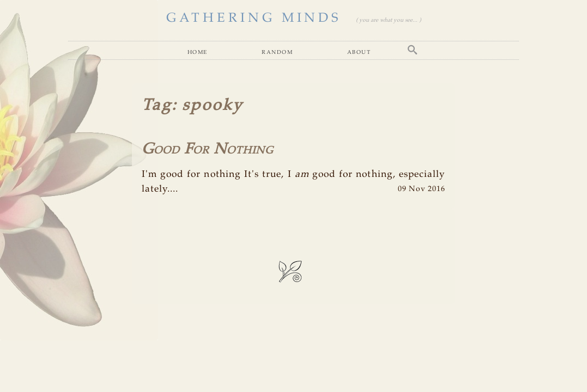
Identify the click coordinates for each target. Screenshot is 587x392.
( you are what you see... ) (388, 20)
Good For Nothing (208, 149)
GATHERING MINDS (254, 18)
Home (198, 52)
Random (277, 52)
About (359, 52)
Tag (157, 106)
